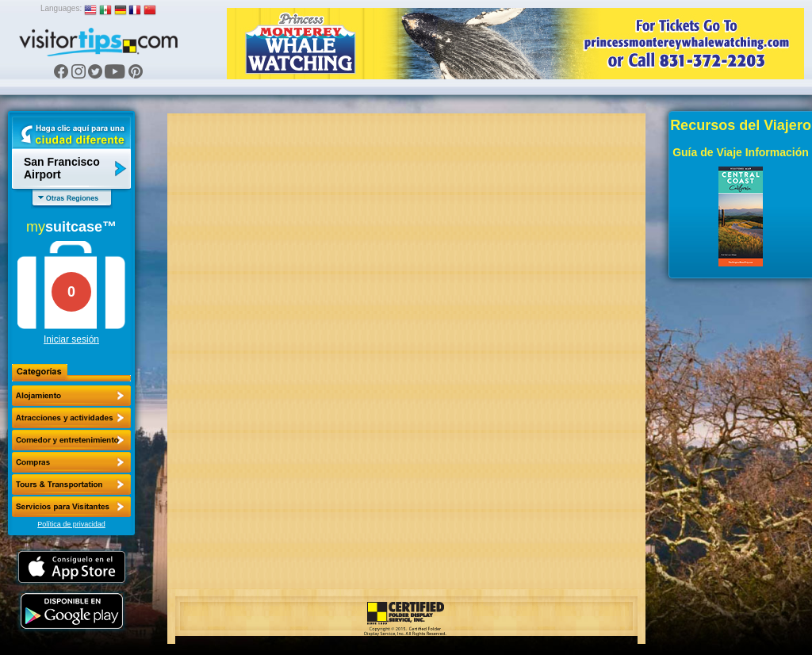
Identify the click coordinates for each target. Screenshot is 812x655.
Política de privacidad (71, 524)
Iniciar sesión (71, 339)
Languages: (61, 8)
